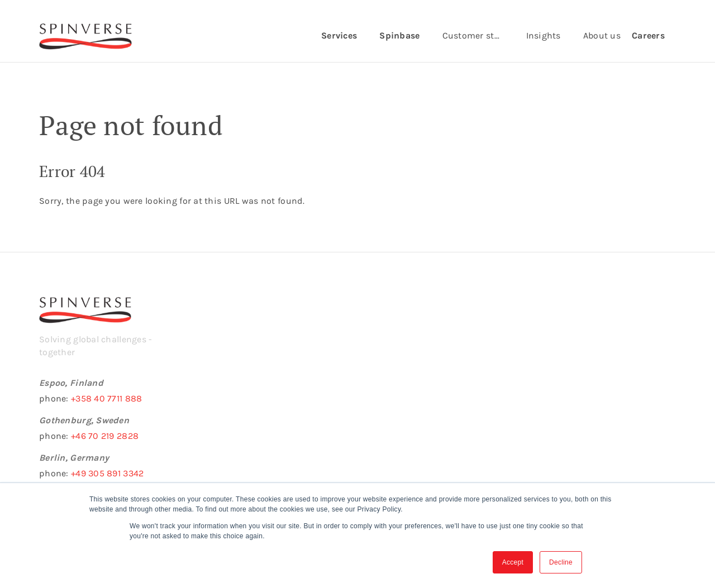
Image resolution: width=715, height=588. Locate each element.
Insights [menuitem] (544, 35)
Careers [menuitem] (648, 35)
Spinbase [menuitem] (399, 35)
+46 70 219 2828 (105, 436)
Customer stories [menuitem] (479, 35)
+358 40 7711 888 (106, 398)
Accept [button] (513, 562)
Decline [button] (561, 562)
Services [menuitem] (339, 35)
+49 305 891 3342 (107, 473)
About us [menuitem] (602, 35)
